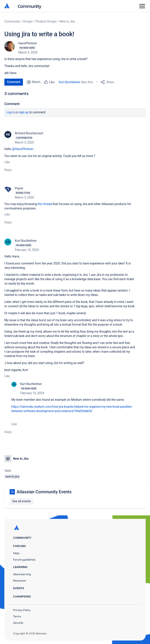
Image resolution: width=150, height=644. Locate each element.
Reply (8, 170)
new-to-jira (12, 477)
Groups (28, 21)
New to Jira (67, 21)
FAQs (16, 553)
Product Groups (46, 21)
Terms (17, 616)
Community (30, 6)
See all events (22, 501)
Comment (14, 82)
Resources (20, 581)
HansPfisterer (28, 43)
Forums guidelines (24, 560)
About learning (22, 574)
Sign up (24, 112)
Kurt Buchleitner (70, 82)
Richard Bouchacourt (29, 133)
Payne (19, 188)
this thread (45, 204)
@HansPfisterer (23, 149)
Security (18, 623)
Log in (10, 112)
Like (7, 162)
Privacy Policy (22, 610)
